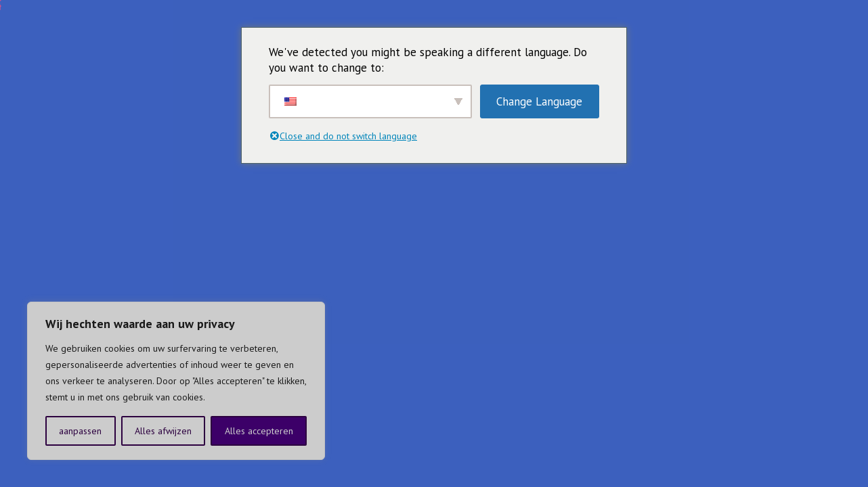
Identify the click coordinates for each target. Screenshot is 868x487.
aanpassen (80, 431)
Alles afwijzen (163, 431)
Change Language (539, 101)
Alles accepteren (259, 431)
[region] (176, 381)
